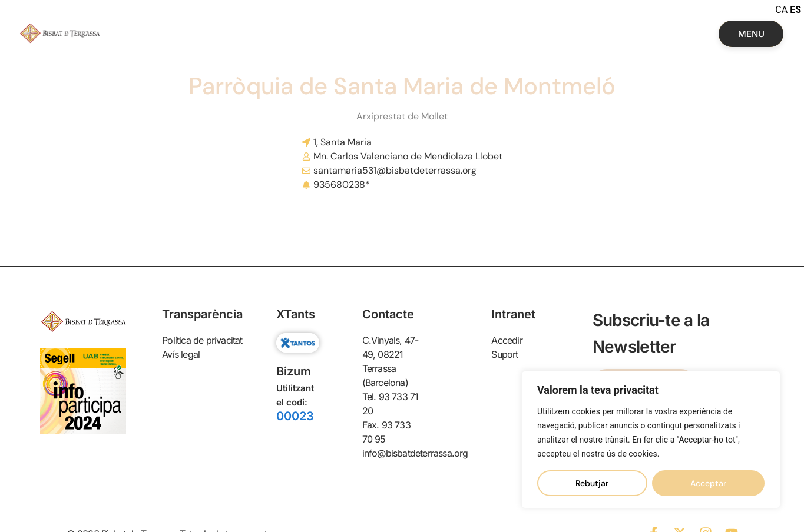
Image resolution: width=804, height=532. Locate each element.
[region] (651, 440)
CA (781, 10)
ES (795, 10)
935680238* (342, 184)
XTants (296, 314)
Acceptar (708, 483)
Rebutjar (592, 483)
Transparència (202, 314)
